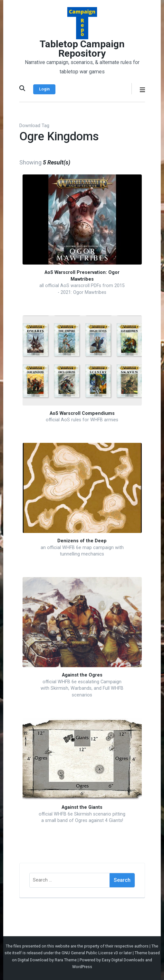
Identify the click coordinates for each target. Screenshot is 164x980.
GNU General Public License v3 (90, 953)
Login (44, 89)
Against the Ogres (82, 675)
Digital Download (33, 960)
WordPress (82, 967)
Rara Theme (66, 960)
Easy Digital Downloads (123, 960)
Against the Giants (82, 807)
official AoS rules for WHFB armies (82, 420)
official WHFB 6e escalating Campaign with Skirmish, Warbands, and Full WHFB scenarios (82, 688)
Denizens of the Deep (82, 541)
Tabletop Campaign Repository (82, 49)
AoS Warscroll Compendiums (82, 413)
